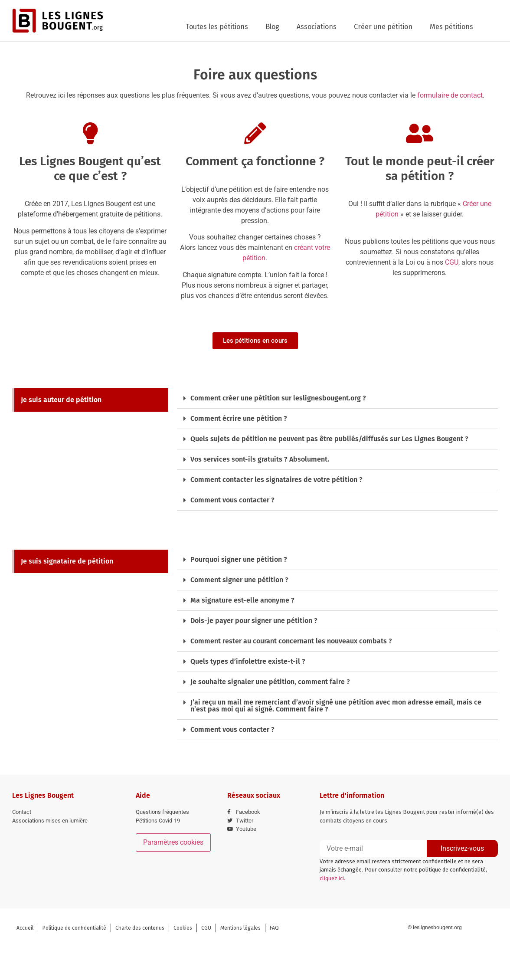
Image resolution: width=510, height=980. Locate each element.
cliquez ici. (332, 878)
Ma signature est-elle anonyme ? (242, 600)
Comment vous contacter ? (232, 500)
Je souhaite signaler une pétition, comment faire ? (270, 682)
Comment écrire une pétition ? (239, 418)
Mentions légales (240, 928)
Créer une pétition (383, 27)
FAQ (274, 928)
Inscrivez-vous (462, 848)
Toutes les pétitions (217, 27)
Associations (317, 27)
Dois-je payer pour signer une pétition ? (254, 621)
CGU (452, 262)
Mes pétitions (451, 27)
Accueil (25, 928)
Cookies (183, 928)
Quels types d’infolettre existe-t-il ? (248, 661)
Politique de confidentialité (74, 928)
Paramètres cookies (173, 842)
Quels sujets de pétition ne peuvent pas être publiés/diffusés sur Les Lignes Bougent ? (329, 439)
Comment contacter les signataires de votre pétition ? (276, 480)
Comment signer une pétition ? (239, 580)
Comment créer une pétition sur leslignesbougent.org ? (278, 398)
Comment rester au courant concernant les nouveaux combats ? (291, 641)
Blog (272, 27)
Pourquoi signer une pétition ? (239, 559)
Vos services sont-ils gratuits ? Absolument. (260, 459)
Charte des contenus (140, 928)
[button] (337, 398)
